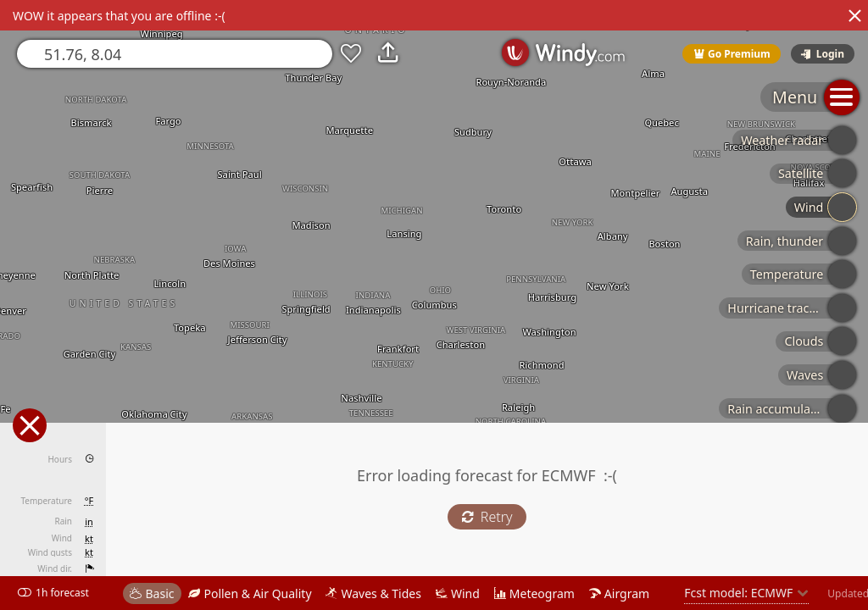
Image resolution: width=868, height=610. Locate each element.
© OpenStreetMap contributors (798, 604)
